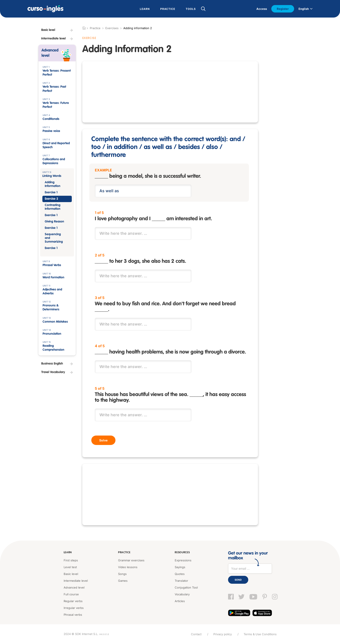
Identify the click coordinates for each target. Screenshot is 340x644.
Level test (70, 567)
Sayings (180, 567)
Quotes (180, 574)
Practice (124, 553)
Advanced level (74, 587)
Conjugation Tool (186, 587)
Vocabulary (182, 594)
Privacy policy (223, 634)
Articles (180, 601)
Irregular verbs (74, 608)
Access (262, 9)
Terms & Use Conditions (260, 634)
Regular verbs (73, 601)
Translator (181, 581)
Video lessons (128, 567)
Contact (196, 634)
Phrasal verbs (73, 615)
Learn (68, 553)
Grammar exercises (131, 560)
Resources (182, 553)
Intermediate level (76, 581)
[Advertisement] (57, 454)
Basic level (71, 574)
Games (123, 581)
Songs (122, 574)
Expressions (183, 560)
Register (283, 9)
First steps (71, 560)
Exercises (112, 28)
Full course (71, 594)
